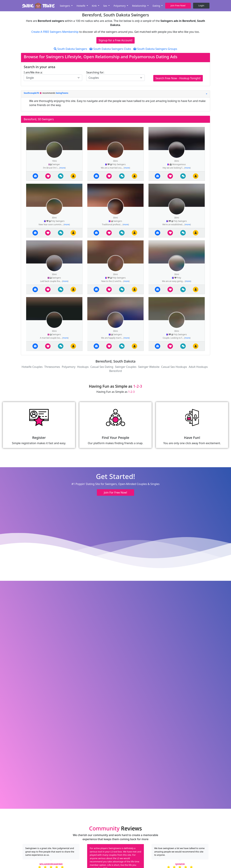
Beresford (116, 371)
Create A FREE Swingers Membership (55, 32)
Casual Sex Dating (102, 367)
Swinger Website (149, 367)
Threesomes (52, 367)
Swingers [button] (65, 6)
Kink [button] (95, 6)
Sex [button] (105, 6)
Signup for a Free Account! (116, 40)
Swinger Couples (126, 367)
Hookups (83, 367)
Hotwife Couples (32, 367)
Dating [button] (157, 6)
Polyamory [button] (120, 6)
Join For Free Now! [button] (116, 492)
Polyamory (69, 367)
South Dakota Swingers (70, 49)
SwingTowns (62, 93)
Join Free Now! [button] (178, 5)
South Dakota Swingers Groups (155, 49)
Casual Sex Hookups (174, 367)
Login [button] (201, 5)
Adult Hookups (198, 367)
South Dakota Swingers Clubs (110, 49)
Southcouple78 (32, 93)
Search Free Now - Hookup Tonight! (178, 78)
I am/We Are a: (33, 72)
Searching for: (95, 72)
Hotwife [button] (81, 6)
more (63, 168)
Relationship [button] (139, 6)
